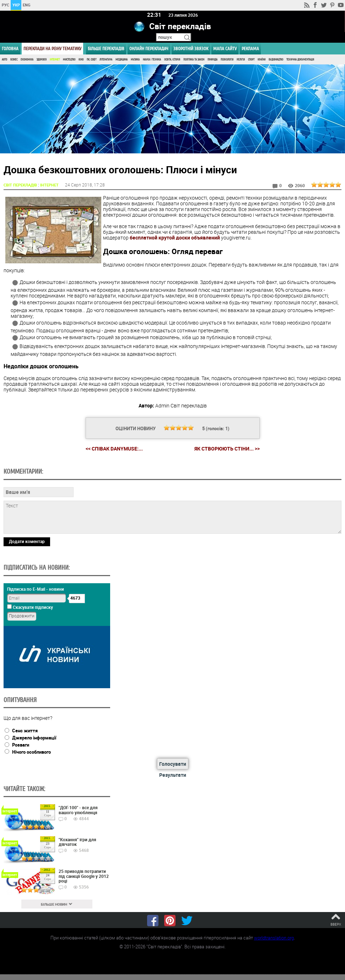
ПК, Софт (91, 60)
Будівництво (276, 60)
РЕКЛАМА (250, 49)
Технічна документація (300, 60)
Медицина (122, 60)
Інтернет (55, 60)
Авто (4, 60)
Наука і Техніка (152, 60)
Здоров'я (42, 60)
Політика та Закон (194, 60)
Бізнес (14, 60)
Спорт (251, 60)
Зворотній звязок (191, 49)
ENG (27, 5)
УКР (16, 5)
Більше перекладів (106, 49)
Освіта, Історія (172, 60)
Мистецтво (69, 60)
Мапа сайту (225, 49)
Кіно (81, 60)
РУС (6, 5)
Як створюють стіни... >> (227, 449)
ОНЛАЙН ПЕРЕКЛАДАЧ (149, 49)
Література (106, 60)
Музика (135, 60)
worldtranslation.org (274, 938)
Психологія (227, 60)
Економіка (27, 60)
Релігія (241, 60)
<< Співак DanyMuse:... (114, 449)
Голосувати (173, 764)
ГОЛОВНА (10, 49)
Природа (212, 60)
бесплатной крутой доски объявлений (175, 238)
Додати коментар (27, 541)
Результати (173, 775)
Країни (262, 60)
